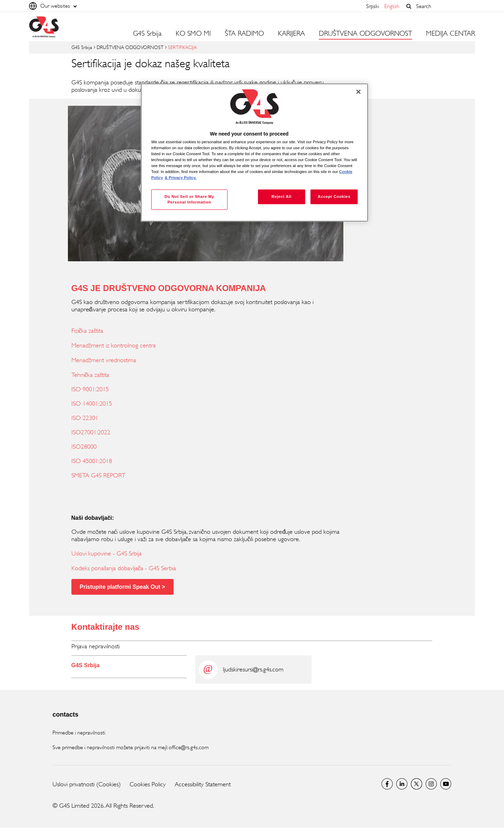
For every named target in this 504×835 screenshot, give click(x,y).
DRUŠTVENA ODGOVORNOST (130, 47)
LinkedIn (402, 784)
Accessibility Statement (203, 784)
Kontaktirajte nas (106, 627)
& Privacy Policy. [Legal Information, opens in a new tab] (181, 178)
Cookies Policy (148, 784)
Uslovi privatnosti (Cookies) (87, 784)
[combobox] (444, 6)
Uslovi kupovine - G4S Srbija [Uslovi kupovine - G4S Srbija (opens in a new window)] (107, 553)
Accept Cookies (334, 196)
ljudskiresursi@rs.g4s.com (253, 669)
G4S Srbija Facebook (387, 784)
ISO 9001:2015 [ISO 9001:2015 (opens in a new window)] (90, 389)
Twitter (416, 784)
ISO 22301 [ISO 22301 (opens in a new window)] (85, 418)
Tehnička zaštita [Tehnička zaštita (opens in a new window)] (90, 375)
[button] (409, 6)
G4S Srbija (147, 34)
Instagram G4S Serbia (431, 784)
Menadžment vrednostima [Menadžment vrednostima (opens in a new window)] (104, 360)
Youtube (446, 784)
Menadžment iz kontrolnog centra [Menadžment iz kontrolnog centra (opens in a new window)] (114, 345)
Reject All (282, 196)
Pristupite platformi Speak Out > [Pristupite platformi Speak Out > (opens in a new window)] (122, 587)
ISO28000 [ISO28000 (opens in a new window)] (84, 447)
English (392, 6)
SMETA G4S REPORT (98, 475)
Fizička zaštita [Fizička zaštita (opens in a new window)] (87, 331)
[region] (254, 153)
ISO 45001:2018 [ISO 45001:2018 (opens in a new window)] (92, 461)
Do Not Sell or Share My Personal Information (189, 199)
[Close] (358, 92)
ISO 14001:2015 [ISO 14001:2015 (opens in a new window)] (92, 403)
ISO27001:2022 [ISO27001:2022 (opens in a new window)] (91, 432)
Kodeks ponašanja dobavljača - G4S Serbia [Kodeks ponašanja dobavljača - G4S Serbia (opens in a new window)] (124, 568)
